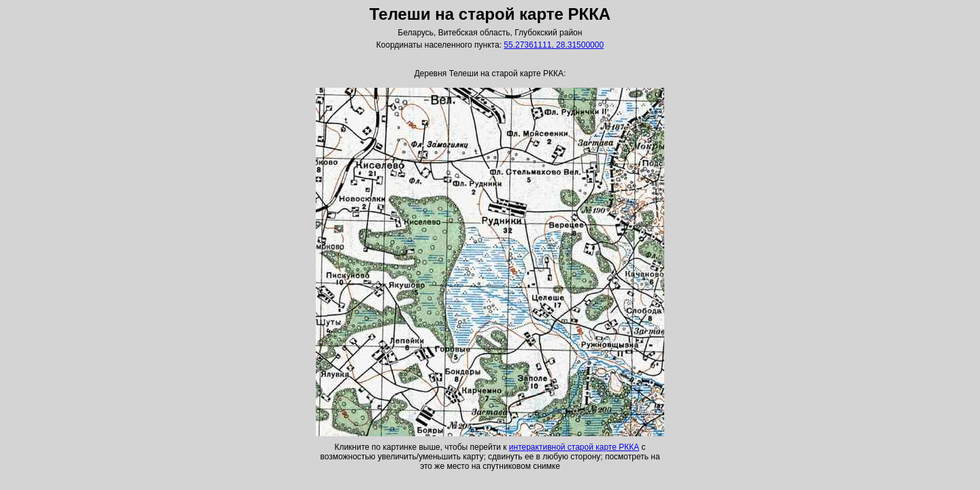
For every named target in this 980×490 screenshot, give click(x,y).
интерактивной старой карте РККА (574, 447)
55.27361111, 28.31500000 (554, 45)
